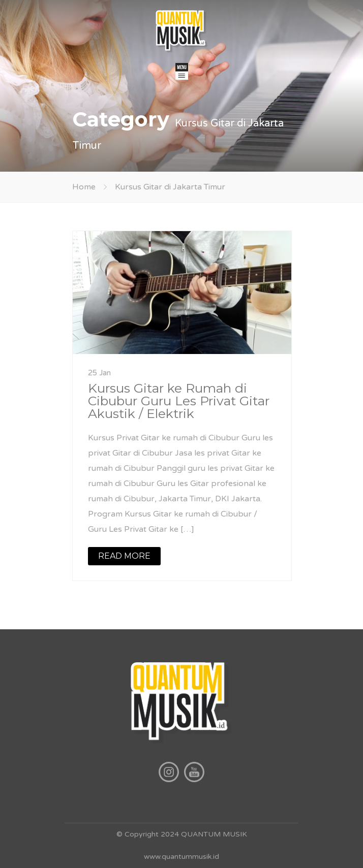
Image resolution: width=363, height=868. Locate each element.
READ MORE (124, 556)
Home (84, 187)
